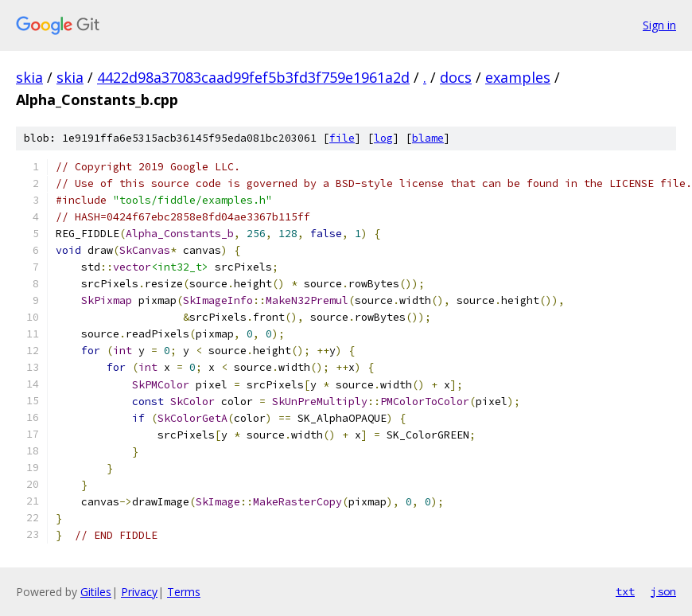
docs (456, 77)
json (663, 591)
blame (428, 138)
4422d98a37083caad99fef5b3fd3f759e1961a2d (253, 77)
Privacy (139, 592)
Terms (184, 592)
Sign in (659, 25)
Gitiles (96, 592)
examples (518, 77)
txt (625, 591)
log (383, 138)
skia (29, 77)
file (342, 138)
